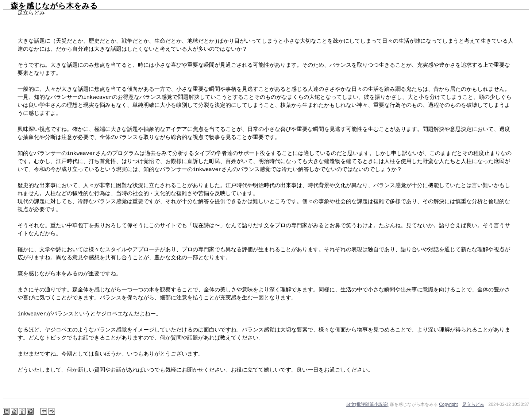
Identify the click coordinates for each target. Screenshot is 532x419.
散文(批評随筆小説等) (367, 404)
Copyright (448, 404)
